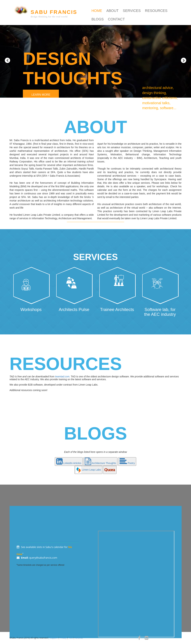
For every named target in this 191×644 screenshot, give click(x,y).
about (113, 11)
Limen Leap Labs (88, 470)
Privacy (63, 638)
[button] (5, 49)
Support (54, 638)
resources (156, 11)
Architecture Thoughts (100, 463)
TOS (71, 638)
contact (116, 19)
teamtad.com (62, 376)
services (132, 11)
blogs (98, 19)
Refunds (79, 638)
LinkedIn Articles (69, 463)
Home (97, 11)
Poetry (127, 463)
